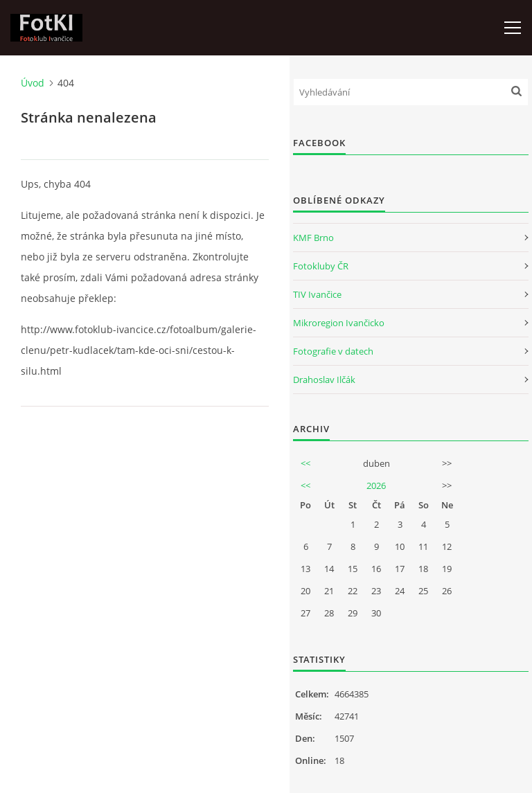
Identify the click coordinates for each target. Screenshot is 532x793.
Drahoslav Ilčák (324, 380)
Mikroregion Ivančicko (339, 323)
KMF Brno (313, 238)
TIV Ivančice (317, 294)
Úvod (33, 83)
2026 (376, 485)
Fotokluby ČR (321, 266)
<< (305, 463)
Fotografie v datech (333, 351)
